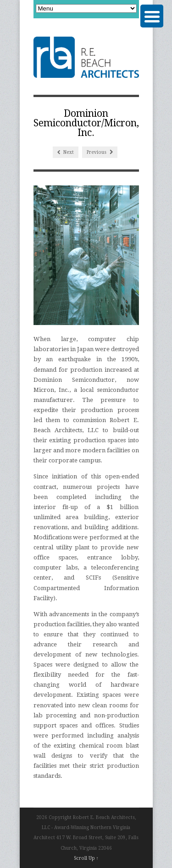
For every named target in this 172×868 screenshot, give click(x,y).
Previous (100, 152)
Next (66, 152)
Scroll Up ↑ (86, 858)
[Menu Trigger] (152, 16)
